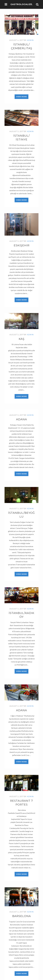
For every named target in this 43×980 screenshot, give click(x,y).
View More (21, 97)
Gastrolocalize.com (24, 4)
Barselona (21, 916)
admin (30, 40)
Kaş (22, 339)
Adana (21, 419)
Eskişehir (22, 245)
